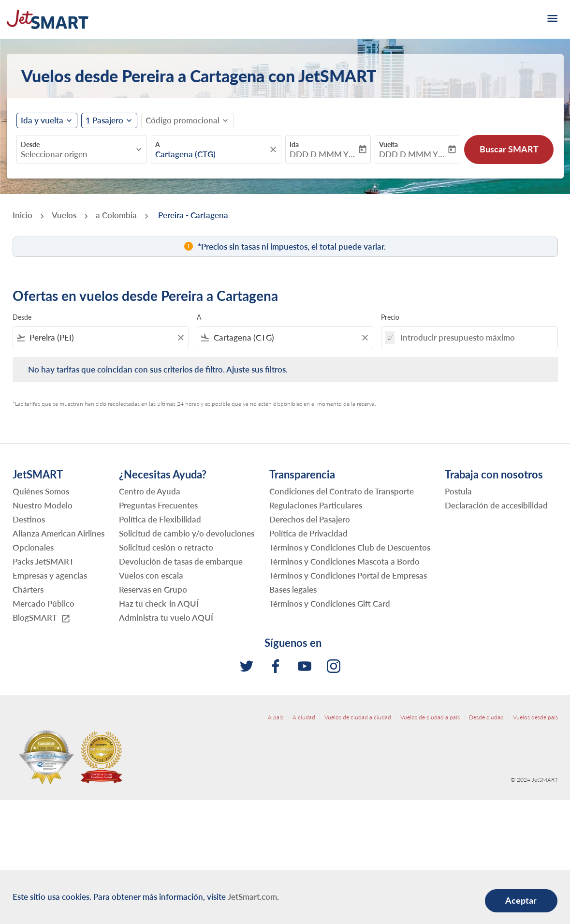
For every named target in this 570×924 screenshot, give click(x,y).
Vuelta (388, 144)
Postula (458, 491)
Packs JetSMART (43, 561)
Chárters (28, 589)
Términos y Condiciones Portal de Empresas (348, 575)
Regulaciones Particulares (316, 505)
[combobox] (77, 154)
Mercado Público (44, 604)
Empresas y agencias (50, 575)
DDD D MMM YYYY (323, 154)
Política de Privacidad (308, 533)
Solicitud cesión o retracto (166, 547)
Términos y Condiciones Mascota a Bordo (344, 561)
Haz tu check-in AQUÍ (159, 604)
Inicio (22, 215)
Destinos (29, 519)
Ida (294, 144)
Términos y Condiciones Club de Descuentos (350, 547)
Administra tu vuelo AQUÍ (166, 618)
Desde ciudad (486, 717)
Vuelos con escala (151, 575)
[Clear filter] (180, 338)
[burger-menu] (552, 19)
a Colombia (116, 215)
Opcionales (33, 547)
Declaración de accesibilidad (496, 505)
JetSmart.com (252, 897)
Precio (390, 317)
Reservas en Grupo (153, 589)
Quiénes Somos (41, 491)
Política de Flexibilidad (160, 519)
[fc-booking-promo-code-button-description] (183, 120)
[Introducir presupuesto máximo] (474, 337)
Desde (30, 144)
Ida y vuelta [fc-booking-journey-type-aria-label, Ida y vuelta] (42, 120)
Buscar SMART (509, 149)
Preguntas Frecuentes (158, 505)
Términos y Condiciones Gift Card (330, 604)
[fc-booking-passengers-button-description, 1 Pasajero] (104, 120)
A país (276, 717)
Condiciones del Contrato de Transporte (342, 491)
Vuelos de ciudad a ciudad (358, 717)
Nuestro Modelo (43, 505)
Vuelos (64, 215)
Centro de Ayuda (150, 491)
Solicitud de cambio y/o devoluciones (187, 533)
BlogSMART (42, 618)
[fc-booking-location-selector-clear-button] (275, 149)
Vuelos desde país (535, 717)
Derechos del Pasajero (310, 519)
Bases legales (293, 589)
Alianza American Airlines (58, 533)
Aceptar (521, 900)
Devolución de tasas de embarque (181, 561)
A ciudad (304, 717)
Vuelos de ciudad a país (430, 717)
